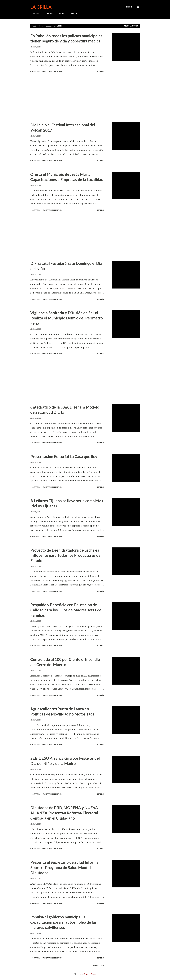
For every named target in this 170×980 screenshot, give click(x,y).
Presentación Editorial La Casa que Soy (64, 456)
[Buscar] (129, 7)
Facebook (34, 13)
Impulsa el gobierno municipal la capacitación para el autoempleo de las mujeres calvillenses (63, 922)
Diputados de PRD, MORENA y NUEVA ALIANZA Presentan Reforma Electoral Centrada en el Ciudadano (64, 813)
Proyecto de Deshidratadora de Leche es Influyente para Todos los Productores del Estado (66, 555)
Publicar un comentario (52, 72)
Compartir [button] (35, 72)
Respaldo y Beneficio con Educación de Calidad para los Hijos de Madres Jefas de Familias (66, 610)
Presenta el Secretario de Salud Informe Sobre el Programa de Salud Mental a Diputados (64, 867)
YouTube (73, 13)
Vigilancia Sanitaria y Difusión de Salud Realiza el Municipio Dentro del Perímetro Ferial (67, 318)
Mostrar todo (131, 26)
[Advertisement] (67, 98)
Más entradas (98, 966)
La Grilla (41, 7)
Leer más (100, 72)
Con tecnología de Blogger (85, 974)
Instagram (47, 13)
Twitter (60, 13)
